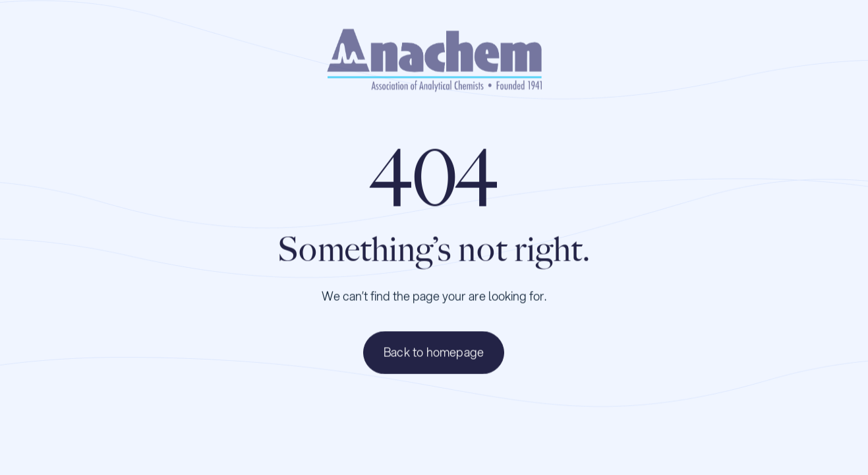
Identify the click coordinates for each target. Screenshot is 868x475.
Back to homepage (434, 353)
